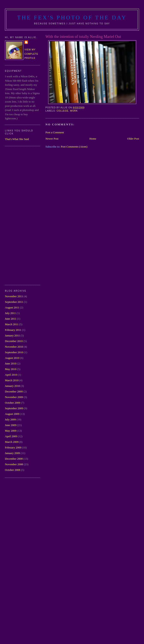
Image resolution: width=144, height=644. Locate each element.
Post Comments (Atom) (74, 147)
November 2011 (14, 296)
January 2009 (12, 453)
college (63, 111)
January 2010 (12, 386)
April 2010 (11, 375)
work (74, 111)
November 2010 (14, 347)
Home (93, 139)
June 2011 (11, 319)
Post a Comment (55, 132)
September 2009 (14, 408)
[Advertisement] (22, 215)
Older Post (133, 139)
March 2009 (12, 442)
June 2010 (11, 363)
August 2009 (12, 414)
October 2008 (13, 470)
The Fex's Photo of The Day (72, 18)
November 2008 (14, 464)
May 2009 (11, 431)
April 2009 (11, 436)
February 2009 (13, 447)
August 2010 (12, 358)
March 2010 (12, 380)
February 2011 (13, 330)
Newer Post (52, 139)
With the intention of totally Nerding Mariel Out (83, 37)
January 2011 (12, 335)
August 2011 (12, 307)
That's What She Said (17, 139)
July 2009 (10, 419)
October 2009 (13, 403)
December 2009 (14, 391)
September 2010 (14, 352)
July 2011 (10, 313)
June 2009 (11, 425)
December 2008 (14, 459)
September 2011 (14, 302)
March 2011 (12, 324)
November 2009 (14, 397)
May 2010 (11, 369)
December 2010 (14, 341)
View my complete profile (31, 54)
